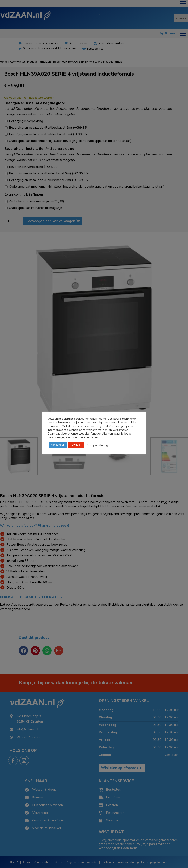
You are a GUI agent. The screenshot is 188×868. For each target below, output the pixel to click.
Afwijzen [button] (76, 445)
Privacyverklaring (96, 445)
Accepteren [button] (58, 445)
